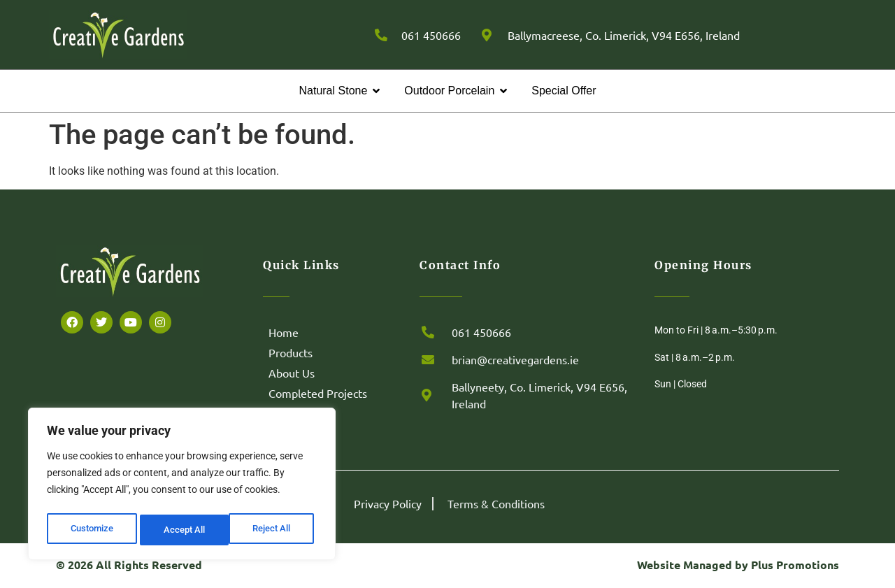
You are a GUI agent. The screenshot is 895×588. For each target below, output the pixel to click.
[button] (376, 91)
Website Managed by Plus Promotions (738, 565)
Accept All (274, 530)
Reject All (184, 530)
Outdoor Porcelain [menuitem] (449, 91)
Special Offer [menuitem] (564, 91)
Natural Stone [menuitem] (333, 91)
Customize (92, 530)
